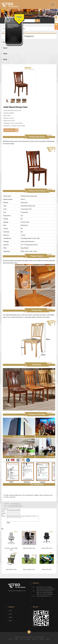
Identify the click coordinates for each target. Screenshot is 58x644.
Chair (5, 42)
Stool (5, 48)
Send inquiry (9, 130)
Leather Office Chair (47, 548)
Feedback (41, 639)
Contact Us (35, 639)
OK (2, 529)
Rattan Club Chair (47, 569)
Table (5, 54)
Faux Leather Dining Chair (15, 506)
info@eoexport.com (45, 596)
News (22, 639)
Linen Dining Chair (15, 504)
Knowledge (27, 639)
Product (17, 639)
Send (8, 523)
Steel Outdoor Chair (11, 569)
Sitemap (48, 639)
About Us (11, 639)
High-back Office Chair (29, 548)
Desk (5, 59)
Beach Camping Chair (29, 569)
